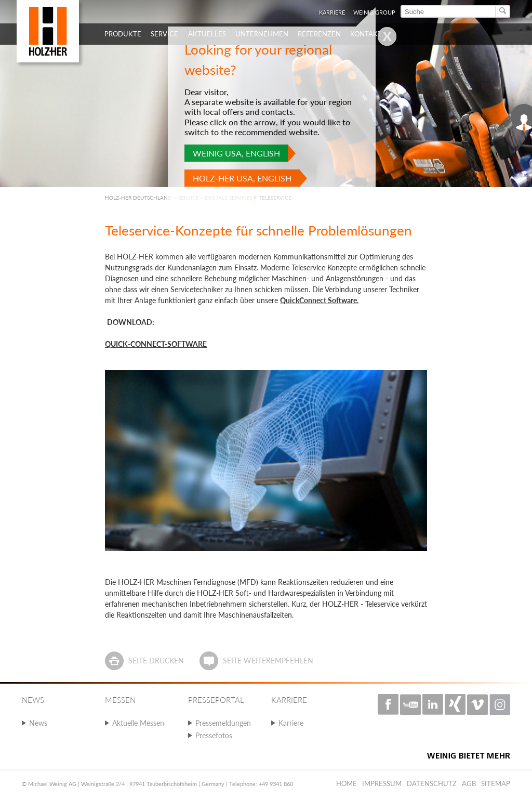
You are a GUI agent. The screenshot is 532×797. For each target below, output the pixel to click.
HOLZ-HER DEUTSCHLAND (138, 198)
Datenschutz (432, 783)
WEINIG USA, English (236, 153)
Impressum (382, 783)
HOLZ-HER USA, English (242, 178)
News (38, 723)
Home (347, 783)
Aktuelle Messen (138, 723)
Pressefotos (214, 735)
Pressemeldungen (223, 723)
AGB (469, 783)
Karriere (291, 723)
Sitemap (496, 783)
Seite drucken (156, 661)
